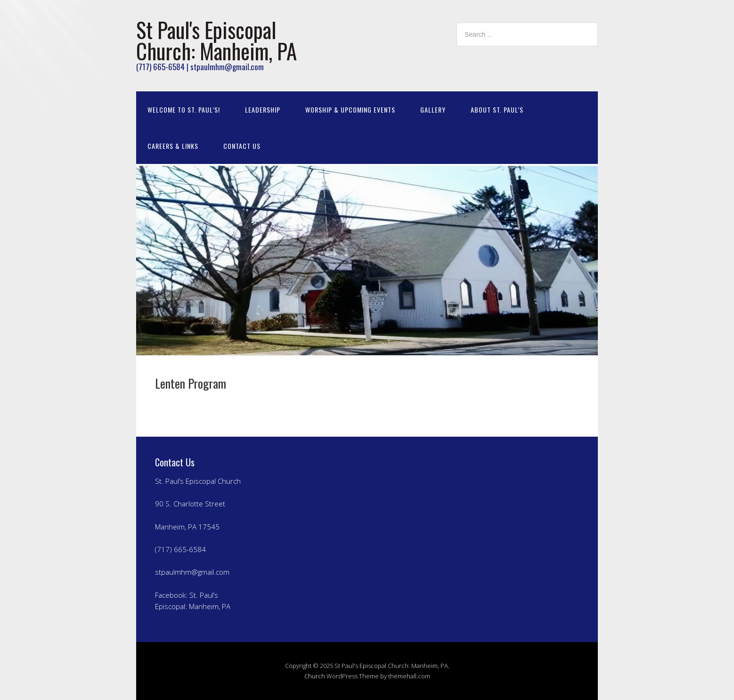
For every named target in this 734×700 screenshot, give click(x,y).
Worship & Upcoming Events (350, 110)
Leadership (263, 110)
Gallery (433, 110)
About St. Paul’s (497, 110)
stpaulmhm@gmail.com (192, 572)
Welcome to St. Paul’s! (184, 110)
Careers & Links (173, 146)
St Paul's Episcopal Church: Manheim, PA (216, 40)
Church (315, 676)
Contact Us (242, 146)
